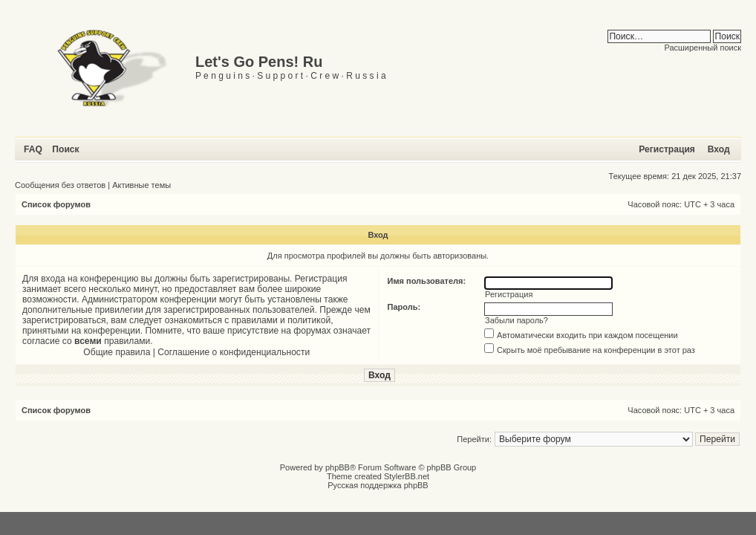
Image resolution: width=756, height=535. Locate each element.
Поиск (65, 149)
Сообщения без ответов (60, 185)
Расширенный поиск (703, 48)
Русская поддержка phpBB (378, 485)
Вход (719, 149)
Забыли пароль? (517, 320)
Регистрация (667, 149)
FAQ (33, 149)
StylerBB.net (407, 476)
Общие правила (117, 352)
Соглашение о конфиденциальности (234, 352)
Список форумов (56, 204)
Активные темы (141, 185)
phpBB (338, 467)
